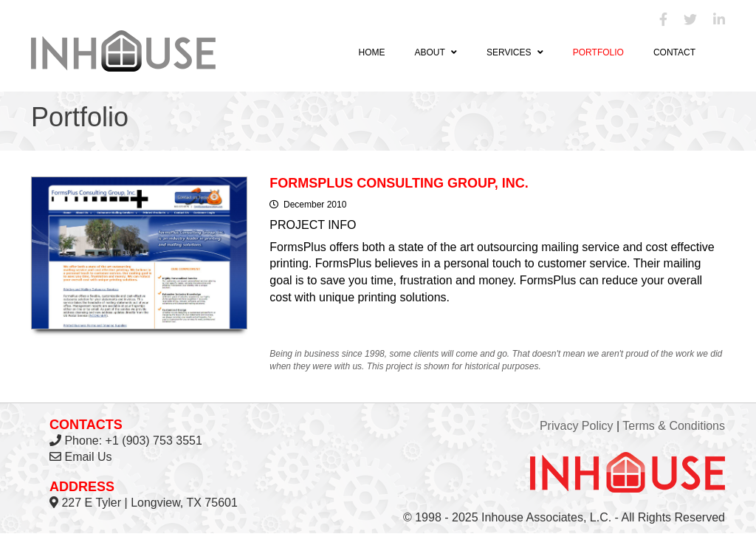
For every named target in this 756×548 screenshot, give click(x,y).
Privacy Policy (577, 426)
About (435, 52)
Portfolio (598, 52)
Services (515, 52)
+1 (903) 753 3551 (154, 441)
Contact (674, 52)
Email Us (88, 457)
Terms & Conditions (674, 426)
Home (371, 52)
